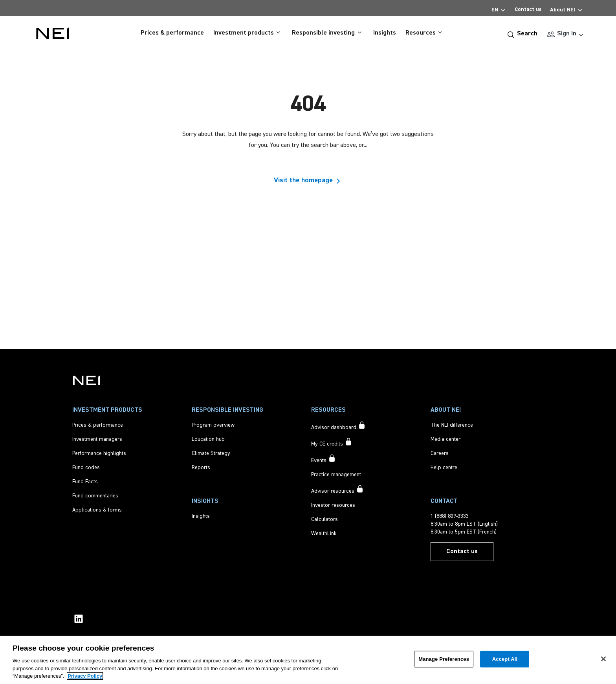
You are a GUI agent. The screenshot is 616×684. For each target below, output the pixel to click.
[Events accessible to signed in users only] (324, 459)
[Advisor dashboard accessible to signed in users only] (338, 426)
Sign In (566, 33)
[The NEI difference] (452, 425)
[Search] (522, 34)
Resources (425, 33)
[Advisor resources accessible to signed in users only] (337, 490)
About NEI (566, 8)
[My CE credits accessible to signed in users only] (332, 443)
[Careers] (440, 453)
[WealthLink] (324, 534)
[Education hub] (208, 439)
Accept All (505, 659)
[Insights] (201, 516)
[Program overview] (213, 425)
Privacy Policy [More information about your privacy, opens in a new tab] (85, 676)
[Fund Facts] (85, 482)
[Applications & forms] (97, 510)
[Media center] (445, 439)
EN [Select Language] (499, 8)
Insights (385, 33)
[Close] (603, 659)
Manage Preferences (444, 659)
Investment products (248, 33)
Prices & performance (172, 33)
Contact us (528, 9)
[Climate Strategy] (211, 453)
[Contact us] (462, 552)
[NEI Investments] (86, 380)
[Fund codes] (86, 468)
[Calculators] (324, 519)
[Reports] (201, 468)
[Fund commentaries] (95, 496)
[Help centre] (444, 468)
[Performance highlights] (99, 453)
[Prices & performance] (98, 425)
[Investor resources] (333, 505)
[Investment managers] (97, 439)
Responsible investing (328, 33)
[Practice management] (336, 475)
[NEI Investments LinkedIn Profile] (79, 619)
